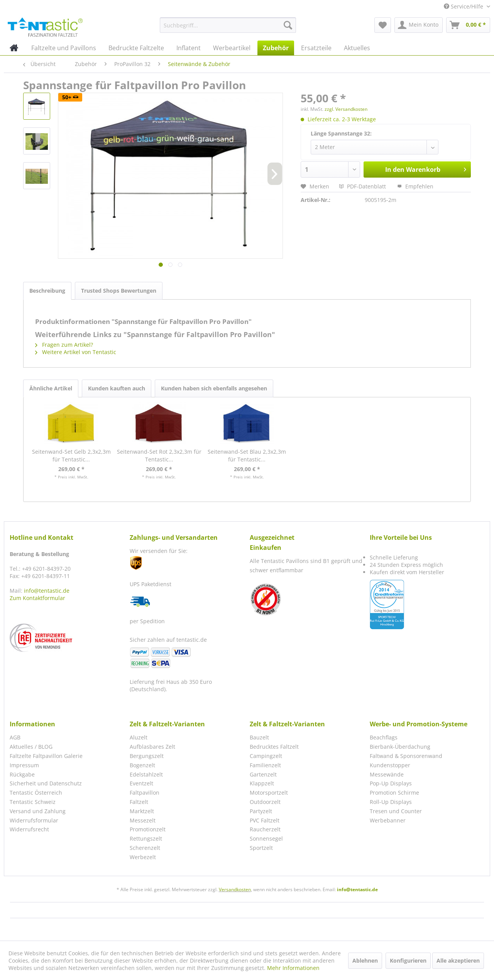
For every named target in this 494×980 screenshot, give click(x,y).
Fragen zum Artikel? (64, 345)
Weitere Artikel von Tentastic (76, 352)
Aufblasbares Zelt (152, 747)
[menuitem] (228, 25)
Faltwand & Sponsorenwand (406, 756)
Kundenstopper (390, 765)
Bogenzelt (142, 765)
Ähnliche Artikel (51, 388)
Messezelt (143, 820)
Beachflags (384, 737)
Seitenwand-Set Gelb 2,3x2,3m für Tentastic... (71, 455)
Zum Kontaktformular (37, 598)
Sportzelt (261, 848)
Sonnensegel (266, 838)
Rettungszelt (146, 838)
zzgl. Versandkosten (346, 109)
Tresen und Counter (396, 811)
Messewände (387, 774)
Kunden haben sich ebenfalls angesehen (214, 388)
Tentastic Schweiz (33, 802)
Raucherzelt (265, 829)
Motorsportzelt (269, 793)
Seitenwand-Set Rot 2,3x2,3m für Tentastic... (159, 455)
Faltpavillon (145, 793)
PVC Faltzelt (265, 820)
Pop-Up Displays (391, 783)
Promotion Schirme (394, 793)
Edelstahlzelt (146, 774)
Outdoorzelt (265, 802)
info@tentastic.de (47, 591)
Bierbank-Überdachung (400, 747)
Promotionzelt (148, 829)
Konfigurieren (408, 961)
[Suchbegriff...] (228, 25)
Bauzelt (259, 737)
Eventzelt (141, 783)
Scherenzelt (145, 848)
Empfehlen (415, 186)
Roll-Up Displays (391, 802)
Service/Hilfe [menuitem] (464, 6)
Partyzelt (261, 811)
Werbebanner (388, 820)
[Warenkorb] (468, 25)
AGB (15, 737)
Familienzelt (265, 765)
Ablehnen (365, 961)
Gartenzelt (263, 774)
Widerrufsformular (34, 820)
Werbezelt (143, 857)
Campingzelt (266, 756)
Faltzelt (139, 802)
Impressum (24, 765)
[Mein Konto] (419, 25)
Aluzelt (139, 737)
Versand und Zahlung (38, 811)
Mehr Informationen (293, 968)
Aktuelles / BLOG (31, 747)
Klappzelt (262, 783)
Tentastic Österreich (36, 793)
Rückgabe (22, 774)
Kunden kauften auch (117, 388)
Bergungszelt (147, 756)
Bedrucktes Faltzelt (274, 747)
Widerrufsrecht (29, 829)
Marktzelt (142, 811)
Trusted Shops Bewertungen (119, 291)
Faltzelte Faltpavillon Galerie (46, 756)
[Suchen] (288, 25)
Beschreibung (47, 291)
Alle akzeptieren (458, 961)
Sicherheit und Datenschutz (46, 783)
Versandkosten (235, 889)
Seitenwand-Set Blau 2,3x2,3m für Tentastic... (247, 455)
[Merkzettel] (383, 25)
